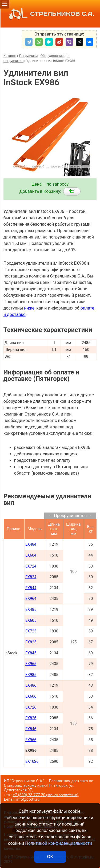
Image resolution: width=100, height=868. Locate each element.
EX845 (31, 653)
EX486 (31, 685)
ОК (50, 857)
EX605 (31, 621)
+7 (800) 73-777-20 (46, 795)
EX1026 (32, 762)
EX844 (31, 588)
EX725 (31, 631)
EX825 (31, 642)
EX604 (31, 555)
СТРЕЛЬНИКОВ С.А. (50, 14)
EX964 (31, 599)
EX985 (31, 675)
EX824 (31, 577)
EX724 (31, 566)
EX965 (31, 664)
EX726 (31, 707)
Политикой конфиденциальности (59, 843)
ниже (29, 308)
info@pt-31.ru (28, 799)
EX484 (31, 544)
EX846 (31, 729)
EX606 (31, 696)
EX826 (31, 718)
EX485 (31, 610)
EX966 (31, 740)
